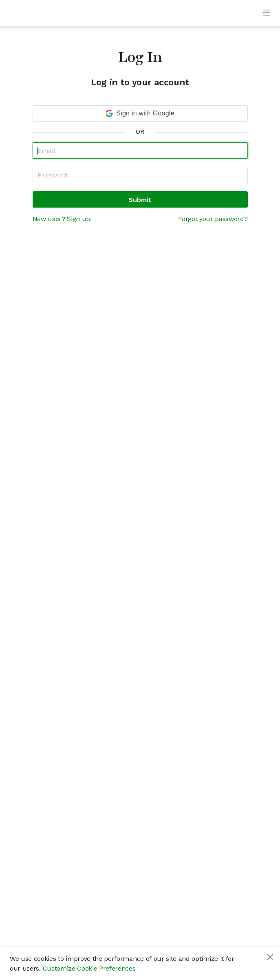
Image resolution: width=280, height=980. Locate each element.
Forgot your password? (213, 219)
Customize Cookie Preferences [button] (89, 968)
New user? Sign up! (62, 219)
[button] (140, 113)
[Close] (270, 957)
